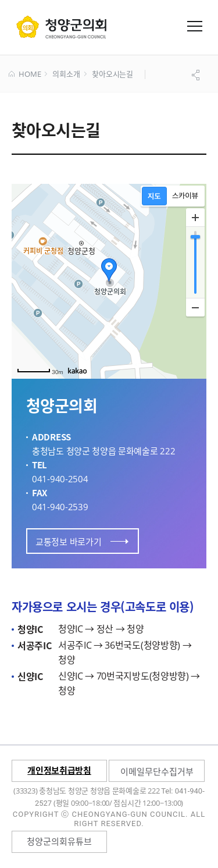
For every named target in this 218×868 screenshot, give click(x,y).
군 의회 (61, 27)
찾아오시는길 (112, 74)
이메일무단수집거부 (157, 771)
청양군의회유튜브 (59, 841)
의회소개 (66, 74)
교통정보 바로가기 (82, 542)
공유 (197, 75)
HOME (25, 74)
